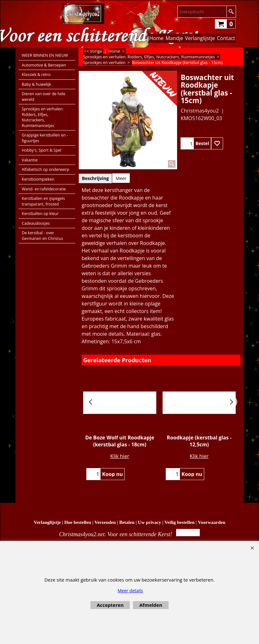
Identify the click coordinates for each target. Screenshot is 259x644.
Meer (121, 178)
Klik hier (120, 456)
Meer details (130, 591)
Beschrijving (95, 178)
